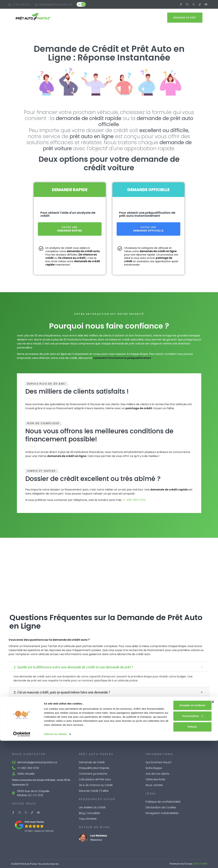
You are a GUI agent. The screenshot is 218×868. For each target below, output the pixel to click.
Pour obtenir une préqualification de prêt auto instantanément (147, 214)
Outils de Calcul (116, 18)
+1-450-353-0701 (134, 500)
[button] (109, 667)
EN (79, 4)
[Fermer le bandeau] (213, 825)
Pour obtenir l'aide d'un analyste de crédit (68, 214)
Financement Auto (88, 18)
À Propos (137, 18)
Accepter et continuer (181, 829)
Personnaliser (182, 839)
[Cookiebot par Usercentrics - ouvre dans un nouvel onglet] (22, 861)
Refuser (181, 850)
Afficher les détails (55, 861)
